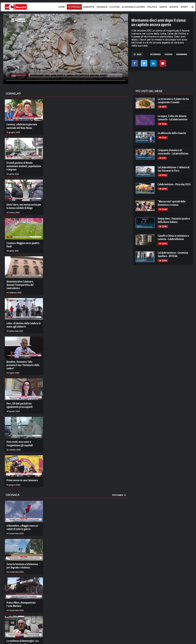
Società (174, 7)
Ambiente (89, 7)
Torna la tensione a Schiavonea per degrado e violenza (22, 565)
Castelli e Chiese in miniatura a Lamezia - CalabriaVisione (173, 237)
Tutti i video (119, 494)
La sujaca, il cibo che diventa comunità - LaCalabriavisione (173, 118)
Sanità (163, 7)
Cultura (115, 7)
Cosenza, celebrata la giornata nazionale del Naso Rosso (22, 126)
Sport (184, 7)
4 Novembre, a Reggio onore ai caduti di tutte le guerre (22, 526)
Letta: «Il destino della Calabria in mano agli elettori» (24, 324)
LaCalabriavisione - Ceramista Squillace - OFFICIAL (173, 254)
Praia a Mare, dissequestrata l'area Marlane (21, 603)
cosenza (168, 54)
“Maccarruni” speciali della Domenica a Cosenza (172, 203)
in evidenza (155, 54)
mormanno (182, 54)
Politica (152, 7)
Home (62, 7)
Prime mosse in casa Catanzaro (22, 480)
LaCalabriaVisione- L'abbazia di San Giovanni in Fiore (174, 169)
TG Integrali (74, 7)
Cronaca (102, 7)
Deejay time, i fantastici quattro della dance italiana (174, 220)
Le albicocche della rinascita (172, 133)
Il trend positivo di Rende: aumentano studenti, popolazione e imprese (24, 166)
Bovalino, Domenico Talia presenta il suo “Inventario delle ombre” (23, 365)
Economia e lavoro (133, 7)
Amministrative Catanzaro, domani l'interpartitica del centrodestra (20, 284)
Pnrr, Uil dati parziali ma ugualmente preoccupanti (20, 404)
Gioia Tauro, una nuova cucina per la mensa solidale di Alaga (24, 206)
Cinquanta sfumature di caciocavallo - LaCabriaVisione (173, 152)
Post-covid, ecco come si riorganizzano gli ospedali (20, 443)
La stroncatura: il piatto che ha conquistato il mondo (173, 101)
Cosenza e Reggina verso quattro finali (23, 244)
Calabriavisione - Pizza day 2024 (174, 184)
